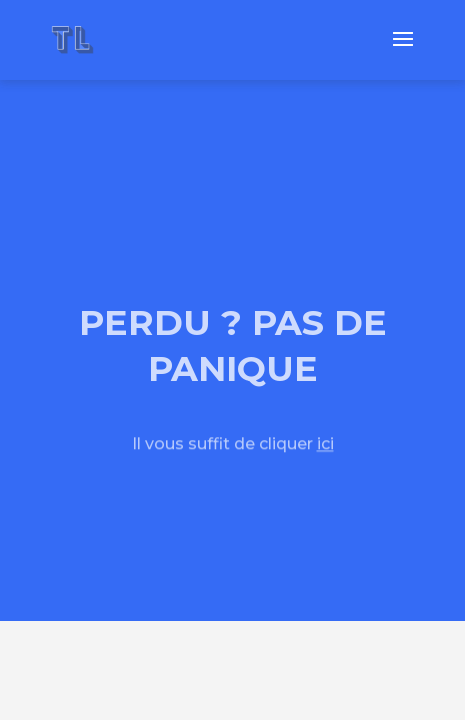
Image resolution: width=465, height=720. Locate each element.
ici (325, 444)
